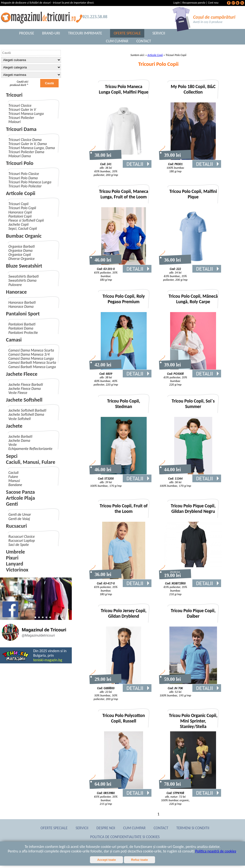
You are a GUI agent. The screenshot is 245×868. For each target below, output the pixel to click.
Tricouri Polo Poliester (25, 186)
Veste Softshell (19, 419)
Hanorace (16, 292)
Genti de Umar (20, 514)
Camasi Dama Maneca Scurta (31, 350)
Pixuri (12, 558)
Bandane (15, 485)
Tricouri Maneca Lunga (26, 114)
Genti (12, 504)
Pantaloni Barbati (22, 324)
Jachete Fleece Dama (25, 389)
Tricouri (14, 95)
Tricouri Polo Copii (22, 208)
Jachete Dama (19, 440)
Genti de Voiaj (19, 519)
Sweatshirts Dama (22, 280)
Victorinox (17, 570)
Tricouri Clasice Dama (25, 140)
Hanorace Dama (21, 306)
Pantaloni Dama (21, 328)
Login (177, 3)
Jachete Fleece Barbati (26, 384)
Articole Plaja (20, 498)
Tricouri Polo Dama (23, 178)
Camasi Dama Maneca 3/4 (29, 354)
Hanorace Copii (20, 212)
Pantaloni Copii (20, 216)
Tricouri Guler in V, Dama (28, 144)
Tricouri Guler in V (22, 109)
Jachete (14, 426)
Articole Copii (21, 193)
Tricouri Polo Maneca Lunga (30, 182)
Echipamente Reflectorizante (30, 449)
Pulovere (15, 285)
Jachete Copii (18, 224)
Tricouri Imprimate (85, 33)
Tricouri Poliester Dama (26, 152)
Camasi (14, 340)
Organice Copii (20, 255)
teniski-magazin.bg (48, 660)
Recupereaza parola (194, 3)
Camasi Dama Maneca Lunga (31, 358)
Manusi (14, 481)
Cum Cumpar (117, 41)
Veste (13, 445)
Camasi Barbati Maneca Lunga (32, 367)
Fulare (13, 477)
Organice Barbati (22, 246)
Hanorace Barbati (22, 302)
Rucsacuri (16, 526)
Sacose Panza (20, 492)
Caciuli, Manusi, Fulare (31, 462)
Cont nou (213, 3)
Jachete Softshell (24, 400)
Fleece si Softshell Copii (26, 220)
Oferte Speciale (127, 33)
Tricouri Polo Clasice (24, 174)
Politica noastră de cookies (216, 851)
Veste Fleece (18, 393)
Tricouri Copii (18, 204)
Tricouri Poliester (21, 118)
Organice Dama (20, 250)
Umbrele (15, 552)
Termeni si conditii (193, 828)
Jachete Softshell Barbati (27, 410)
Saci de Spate (19, 545)
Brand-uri (51, 33)
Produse (27, 33)
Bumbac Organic (24, 236)
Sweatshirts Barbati (23, 276)
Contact (144, 41)
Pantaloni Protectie (23, 333)
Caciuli (13, 473)
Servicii (159, 33)
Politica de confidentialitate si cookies (125, 837)
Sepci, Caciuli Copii (23, 228)
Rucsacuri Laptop (22, 540)
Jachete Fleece (22, 374)
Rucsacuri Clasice (22, 536)
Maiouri (14, 122)
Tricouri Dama (21, 129)
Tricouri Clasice (20, 105)
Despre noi (106, 828)
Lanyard (15, 564)
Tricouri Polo (20, 163)
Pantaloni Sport (23, 314)
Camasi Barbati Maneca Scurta (32, 362)
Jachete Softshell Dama (26, 414)
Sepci (12, 456)
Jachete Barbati (20, 436)
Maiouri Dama (20, 156)
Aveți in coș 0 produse (208, 22)
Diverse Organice (22, 259)
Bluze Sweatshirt (24, 266)
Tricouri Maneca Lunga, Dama (32, 148)
